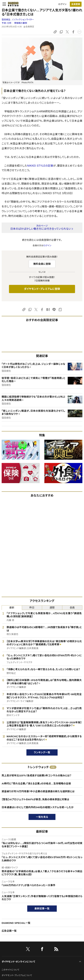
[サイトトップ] (12, 4)
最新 (12, 608)
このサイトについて (11, 970)
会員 (72, 608)
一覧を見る (42, 817)
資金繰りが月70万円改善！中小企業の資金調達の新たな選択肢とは (38, 791)
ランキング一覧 (42, 752)
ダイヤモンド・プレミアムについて (17, 975)
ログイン (62, 4)
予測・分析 (7, 23)
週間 (52, 608)
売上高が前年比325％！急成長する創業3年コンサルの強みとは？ (37, 775)
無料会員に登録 (42, 264)
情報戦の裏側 (21, 23)
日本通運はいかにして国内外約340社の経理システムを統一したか (38, 807)
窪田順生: (18, 20)
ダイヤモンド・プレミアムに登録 (42, 289)
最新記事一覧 (42, 908)
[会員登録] (76, 4)
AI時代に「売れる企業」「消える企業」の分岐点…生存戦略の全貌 (36, 783)
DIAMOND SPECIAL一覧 (16, 923)
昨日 (32, 608)
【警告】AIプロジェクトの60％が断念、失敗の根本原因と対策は (35, 799)
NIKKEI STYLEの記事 (40, 166)
